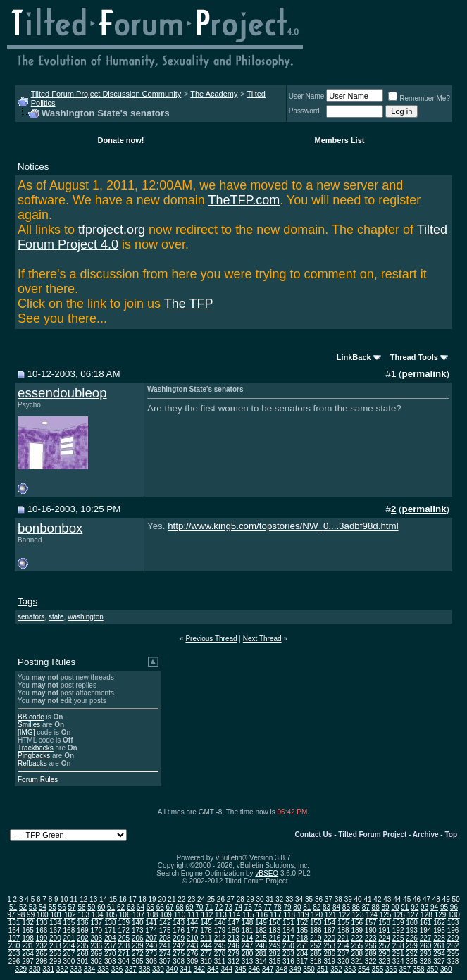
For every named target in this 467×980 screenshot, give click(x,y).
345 (241, 969)
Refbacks (32, 763)
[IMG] (26, 732)
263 (14, 954)
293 (426, 954)
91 (405, 907)
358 (419, 969)
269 (96, 954)
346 (254, 969)
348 (281, 969)
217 (288, 938)
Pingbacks (34, 756)
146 (220, 923)
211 (206, 938)
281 (261, 954)
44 (397, 899)
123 (358, 915)
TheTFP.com (244, 200)
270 (110, 954)
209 (179, 938)
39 (348, 899)
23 (191, 899)
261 (439, 946)
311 (220, 961)
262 (453, 946)
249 (275, 946)
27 (231, 899)
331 (48, 969)
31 (269, 899)
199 (42, 938)
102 (70, 915)
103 (83, 915)
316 (288, 961)
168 (69, 930)
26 (221, 899)
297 (28, 961)
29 (250, 899)
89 (385, 907)
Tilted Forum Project (372, 835)
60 (101, 907)
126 (399, 915)
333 (76, 969)
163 (453, 923)
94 (434, 907)
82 (317, 907)
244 (206, 946)
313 (248, 961)
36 (319, 899)
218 (303, 938)
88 (376, 907)
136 (83, 923)
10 (64, 899)
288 (357, 954)
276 (193, 954)
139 (124, 923)
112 (207, 915)
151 (288, 923)
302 (96, 961)
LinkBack (354, 357)
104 (98, 915)
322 (371, 961)
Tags (27, 601)
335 (103, 969)
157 (371, 923)
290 (384, 954)
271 (124, 954)
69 (189, 907)
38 (338, 899)
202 (83, 938)
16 (123, 899)
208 (165, 938)
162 (439, 923)
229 (453, 938)
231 (28, 946)
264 (28, 954)
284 (303, 954)
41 (367, 899)
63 (131, 907)
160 (412, 923)
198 (28, 938)
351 (323, 969)
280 (248, 954)
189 (357, 930)
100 (43, 915)
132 (28, 923)
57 (71, 907)
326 (426, 961)
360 (446, 969)
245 (220, 946)
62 (121, 907)
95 (444, 907)
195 (439, 930)
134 (55, 923)
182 (261, 930)
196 (453, 930)
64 (141, 907)
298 (42, 961)
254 (343, 946)
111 (193, 915)
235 (83, 946)
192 (398, 930)
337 (131, 969)
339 (158, 969)
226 (412, 938)
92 (415, 907)
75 (248, 907)
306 (151, 961)
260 (426, 946)
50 (456, 899)
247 (248, 946)
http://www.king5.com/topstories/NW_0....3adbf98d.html (283, 526)
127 (413, 915)
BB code (31, 717)
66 (160, 907)
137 (96, 923)
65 (150, 907)
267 (69, 954)
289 (371, 954)
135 (69, 923)
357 (405, 969)
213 (234, 938)
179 (220, 930)
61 (111, 907)
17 (133, 899)
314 (261, 961)
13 (93, 899)
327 (439, 961)
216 (275, 938)
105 (111, 915)
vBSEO (267, 873)
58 (81, 907)
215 (261, 938)
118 (289, 915)
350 (309, 969)
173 (138, 930)
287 (343, 954)
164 (14, 930)
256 (371, 946)
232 (42, 946)
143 (179, 923)
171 (110, 930)
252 (316, 946)
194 (426, 930)
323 (384, 961)
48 (436, 899)
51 (13, 907)
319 (329, 961)
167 (55, 930)
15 (113, 899)
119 (303, 915)
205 (124, 938)
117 (276, 915)
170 (96, 930)
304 (124, 961)
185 (303, 930)
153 (316, 923)
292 (412, 954)
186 (316, 930)
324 (398, 961)
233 (55, 946)
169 (83, 930)
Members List (340, 140)
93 (424, 907)
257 (384, 946)
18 (143, 899)
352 (336, 969)
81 (307, 907)
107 (138, 915)
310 (206, 961)
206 (138, 938)
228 (439, 938)
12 (83, 899)
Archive (426, 835)
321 (357, 961)
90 (395, 907)
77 (268, 907)
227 (426, 938)
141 (151, 923)
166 (42, 930)
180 (234, 930)
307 (165, 961)
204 (110, 938)
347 (268, 969)
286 (329, 954)
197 (14, 938)
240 (151, 946)
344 (226, 969)
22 (181, 899)
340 (172, 969)
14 (103, 899)
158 (384, 923)
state (56, 617)
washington (86, 617)
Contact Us (314, 835)
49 (446, 899)
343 (213, 969)
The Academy (214, 94)
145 (206, 923)
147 (234, 923)
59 (91, 907)
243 (193, 946)
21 (172, 899)
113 (221, 915)
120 (317, 915)
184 (288, 930)
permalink (424, 374)
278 (220, 954)
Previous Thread (211, 639)
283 (288, 954)
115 (248, 915)
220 (329, 938)
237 (110, 946)
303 (110, 961)
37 (329, 899)
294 (439, 954)
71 (209, 907)
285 (316, 954)
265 (42, 954)
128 (426, 915)
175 (165, 930)
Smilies (29, 725)
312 (234, 961)
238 (124, 946)
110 (180, 915)
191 (384, 930)
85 (346, 907)
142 (165, 923)
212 (220, 938)
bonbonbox (50, 528)
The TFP (189, 304)
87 (366, 907)
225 (398, 938)
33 (289, 899)
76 (258, 907)
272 (138, 954)
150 (275, 923)
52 (23, 907)
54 (43, 907)
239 (138, 946)
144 (193, 923)
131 (14, 923)
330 (35, 969)
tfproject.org (112, 230)
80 (297, 907)
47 (426, 899)
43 (387, 899)
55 (52, 907)
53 (33, 907)
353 (350, 969)
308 (179, 961)
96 (454, 907)
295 (453, 954)
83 (326, 907)
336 (117, 969)
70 (199, 907)
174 (151, 930)
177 (193, 930)
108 (152, 915)
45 (407, 899)
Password (304, 111)
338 (145, 969)
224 (384, 938)
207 (151, 938)
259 (412, 946)
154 (329, 923)
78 (278, 907)
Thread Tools (414, 357)
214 (248, 938)
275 (179, 954)
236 (96, 946)
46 (417, 899)
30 (260, 899)
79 (287, 907)
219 (316, 938)
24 (201, 899)
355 (378, 969)
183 (275, 930)
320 (343, 961)
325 (412, 961)
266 (55, 954)
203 (96, 938)
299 (55, 961)
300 (69, 961)
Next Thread (262, 639)
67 (170, 907)
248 (261, 946)
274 (165, 954)
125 (386, 915)
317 (303, 961)
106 (125, 915)
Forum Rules (38, 780)
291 (398, 954)
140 (138, 923)
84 (336, 907)
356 (391, 969)
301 (83, 961)
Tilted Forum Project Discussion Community (106, 94)
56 (62, 907)
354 (364, 969)
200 (55, 938)
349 (295, 969)
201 (69, 938)
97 (11, 915)
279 (234, 954)
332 (62, 969)
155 (343, 923)
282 (275, 954)
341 (186, 969)
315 (275, 961)
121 (331, 915)
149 (261, 923)
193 (412, 930)
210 (193, 938)
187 (329, 930)
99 (31, 915)
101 (56, 915)
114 (235, 915)
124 (372, 915)
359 (432, 969)
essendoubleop (62, 393)
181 (248, 930)
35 (309, 899)
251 (303, 946)
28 (241, 899)
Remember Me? (419, 98)
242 (179, 946)
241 (165, 946)
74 (238, 907)
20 (162, 899)
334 (90, 969)
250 (288, 946)
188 (343, 930)
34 (299, 899)
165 (28, 930)
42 (377, 899)
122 (344, 915)
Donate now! (121, 140)
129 (441, 915)
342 (199, 969)
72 (219, 907)
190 (371, 930)
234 (69, 946)
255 (357, 946)
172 (124, 930)
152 (303, 923)
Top (451, 835)
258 (398, 946)
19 (152, 899)
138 (110, 923)
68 (179, 907)
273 (151, 954)
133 (42, 923)
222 (357, 938)
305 (138, 961)
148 (248, 923)
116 (262, 915)
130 (454, 915)
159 (398, 923)
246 (234, 946)
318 (316, 961)
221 (343, 938)
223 (371, 938)
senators (31, 617)
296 (14, 961)
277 (206, 954)
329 (21, 969)
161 (426, 923)
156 (357, 923)
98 (21, 915)
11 (74, 899)
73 (229, 907)
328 (453, 961)
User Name (307, 96)
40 (358, 899)
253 (329, 946)
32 (279, 899)
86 (356, 907)
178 (206, 930)
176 (179, 930)
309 (193, 961)
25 (211, 899)
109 (166, 915)
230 (14, 946)
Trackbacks (36, 748)
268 (83, 954)
